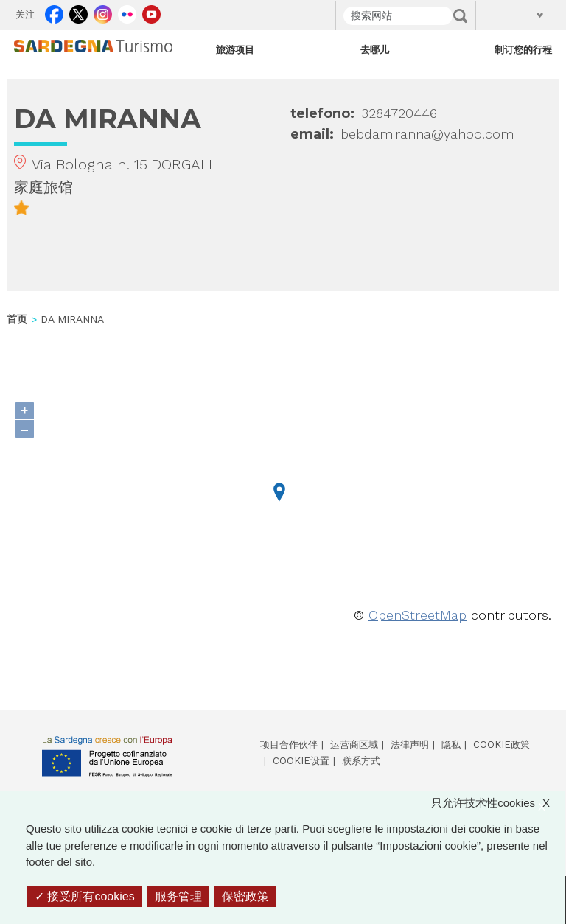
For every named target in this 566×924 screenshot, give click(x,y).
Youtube (151, 12)
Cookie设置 (301, 761)
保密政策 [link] (245, 896)
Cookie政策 (502, 745)
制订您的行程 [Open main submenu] (523, 49)
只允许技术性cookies (498, 804)
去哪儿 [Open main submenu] (375, 49)
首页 (17, 319)
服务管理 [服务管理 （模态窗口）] (178, 896)
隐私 (451, 745)
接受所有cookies (85, 896)
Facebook (54, 12)
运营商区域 (354, 745)
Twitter (78, 12)
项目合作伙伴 (289, 745)
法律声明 (410, 745)
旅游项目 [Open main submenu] (235, 49)
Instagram (103, 12)
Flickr (127, 12)
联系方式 (361, 761)
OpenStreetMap (417, 615)
